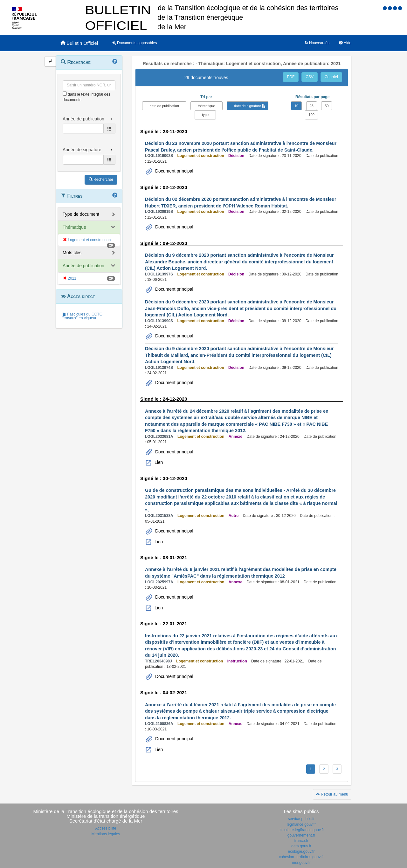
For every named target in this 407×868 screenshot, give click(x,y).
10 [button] (296, 106)
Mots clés (72, 253)
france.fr (301, 841)
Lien (158, 462)
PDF (291, 77)
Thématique (74, 227)
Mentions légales (106, 834)
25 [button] (312, 106)
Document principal (174, 171)
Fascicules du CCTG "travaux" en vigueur (82, 316)
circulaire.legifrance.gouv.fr (301, 830)
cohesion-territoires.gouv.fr (301, 857)
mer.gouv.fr (301, 863)
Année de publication (83, 266)
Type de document (81, 214)
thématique (206, 106)
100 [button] (311, 115)
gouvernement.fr (301, 835)
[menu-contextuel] (65, 94)
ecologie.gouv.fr (301, 851)
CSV (310, 77)
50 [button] (327, 106)
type (205, 115)
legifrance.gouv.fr (301, 824)
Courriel (331, 77)
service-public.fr (301, 819)
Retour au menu (332, 794)
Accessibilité (106, 828)
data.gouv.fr (301, 846)
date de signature (248, 106)
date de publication (164, 106)
